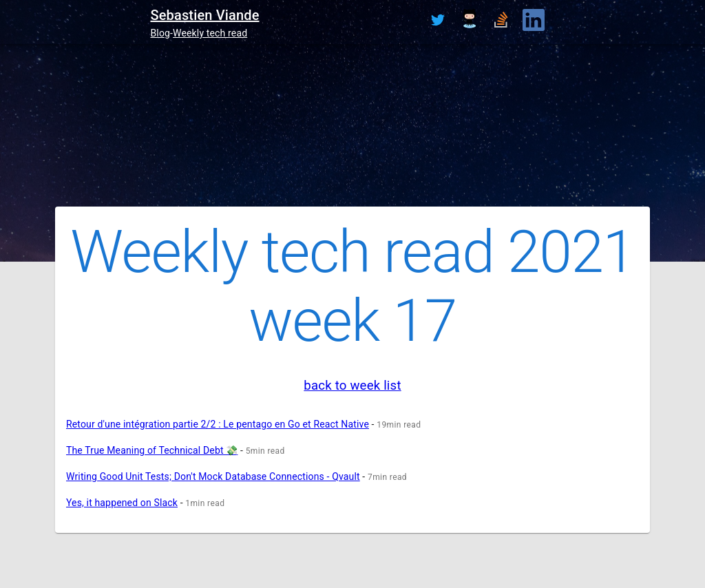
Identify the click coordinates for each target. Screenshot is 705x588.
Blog (160, 33)
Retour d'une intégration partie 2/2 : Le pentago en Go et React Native (218, 424)
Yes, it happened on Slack (122, 503)
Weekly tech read (210, 33)
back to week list (352, 386)
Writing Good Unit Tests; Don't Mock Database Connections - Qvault (213, 476)
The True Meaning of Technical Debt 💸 (152, 450)
